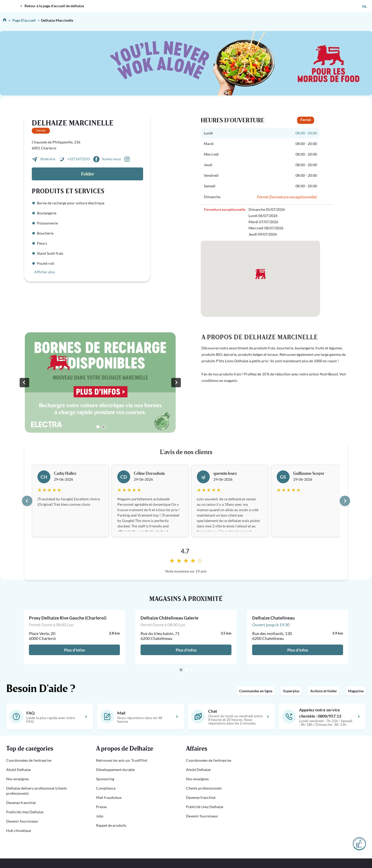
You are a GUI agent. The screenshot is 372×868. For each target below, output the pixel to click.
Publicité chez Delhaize (25, 812)
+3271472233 (79, 159)
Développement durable (115, 770)
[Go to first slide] (176, 382)
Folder (88, 174)
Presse (101, 807)
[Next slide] (345, 501)
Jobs (100, 816)
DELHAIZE (11, 2)
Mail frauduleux (109, 797)
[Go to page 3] (191, 670)
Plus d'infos (75, 650)
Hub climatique (19, 830)
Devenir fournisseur (22, 821)
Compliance (106, 788)
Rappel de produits (111, 825)
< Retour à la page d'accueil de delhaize (52, 6)
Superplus (291, 691)
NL (365, 6)
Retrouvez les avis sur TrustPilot (122, 760)
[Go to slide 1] (98, 427)
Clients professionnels (204, 788)
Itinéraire (48, 159)
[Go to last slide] (27, 501)
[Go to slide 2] (103, 427)
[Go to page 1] (181, 670)
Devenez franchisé (21, 803)
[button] (45, 749)
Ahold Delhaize (18, 770)
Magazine (356, 691)
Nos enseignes (18, 779)
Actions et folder (324, 691)
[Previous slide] (24, 382)
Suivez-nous (111, 159)
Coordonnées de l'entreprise (29, 760)
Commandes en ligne (256, 691)
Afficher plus (45, 272)
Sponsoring (105, 779)
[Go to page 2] (186, 670)
